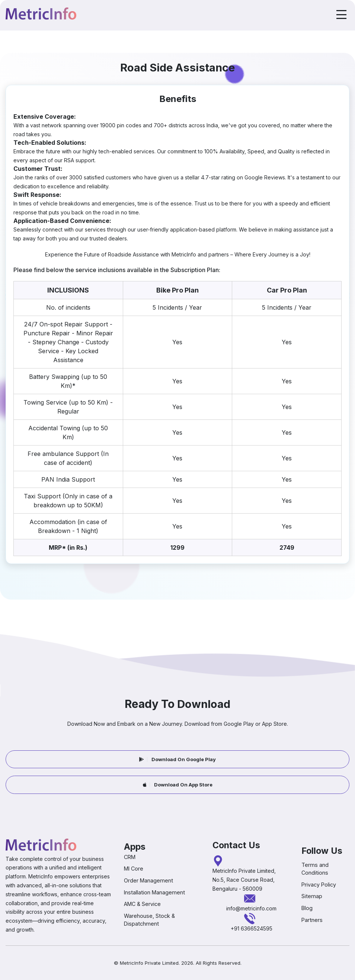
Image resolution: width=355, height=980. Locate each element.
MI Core (134, 869)
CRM (130, 857)
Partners (312, 920)
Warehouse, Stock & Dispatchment (149, 920)
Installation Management (154, 892)
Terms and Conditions (315, 869)
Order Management (148, 880)
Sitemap (312, 896)
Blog (307, 908)
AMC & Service (142, 904)
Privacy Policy (319, 885)
